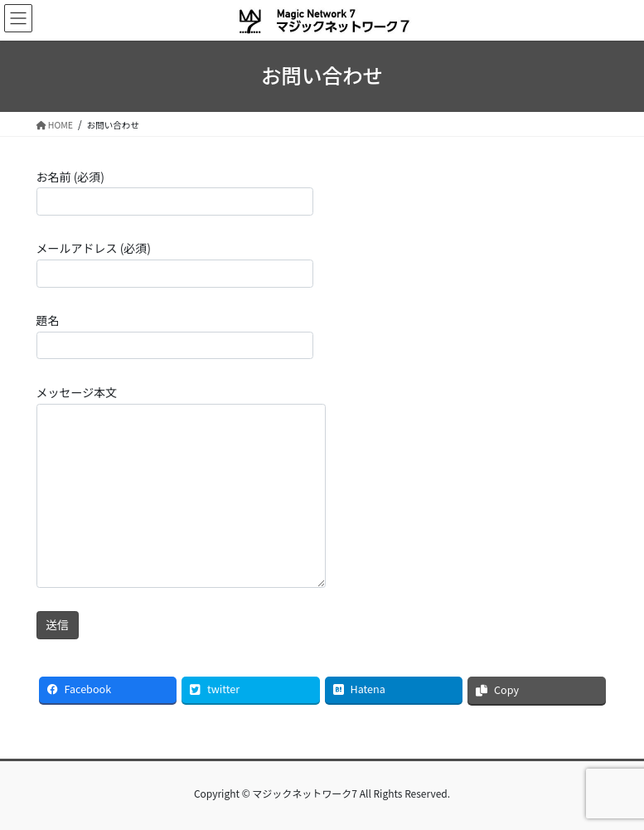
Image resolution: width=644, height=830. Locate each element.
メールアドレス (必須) (175, 263)
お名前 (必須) (175, 192)
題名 (175, 335)
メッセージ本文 (181, 486)
